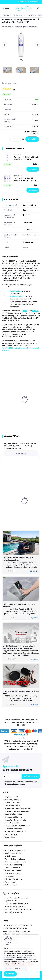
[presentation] (4, 45)
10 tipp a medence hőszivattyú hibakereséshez (18, 559)
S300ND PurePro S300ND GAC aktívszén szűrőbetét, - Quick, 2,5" (26, 157)
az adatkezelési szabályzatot (25, 782)
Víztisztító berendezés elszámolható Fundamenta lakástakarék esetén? (19, 647)
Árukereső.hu (21, 738)
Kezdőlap (5, 15)
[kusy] (15, 139)
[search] (38, 8)
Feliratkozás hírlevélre (17, 770)
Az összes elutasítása (15, 968)
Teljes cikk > (34, 571)
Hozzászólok (21, 453)
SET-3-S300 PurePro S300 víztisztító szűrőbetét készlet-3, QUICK (25, 178)
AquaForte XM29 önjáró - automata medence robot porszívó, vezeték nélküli (20, 506)
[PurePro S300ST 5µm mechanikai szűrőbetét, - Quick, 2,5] (8, 70)
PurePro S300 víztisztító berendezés (18, 405)
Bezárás (10, 974)
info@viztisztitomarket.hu (16, 907)
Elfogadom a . (21, 783)
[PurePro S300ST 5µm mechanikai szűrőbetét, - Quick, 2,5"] (21, 45)
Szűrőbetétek (17, 15)
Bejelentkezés (24, 2)
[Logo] (23, 9)
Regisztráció (36, 2)
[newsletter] (31, 776)
